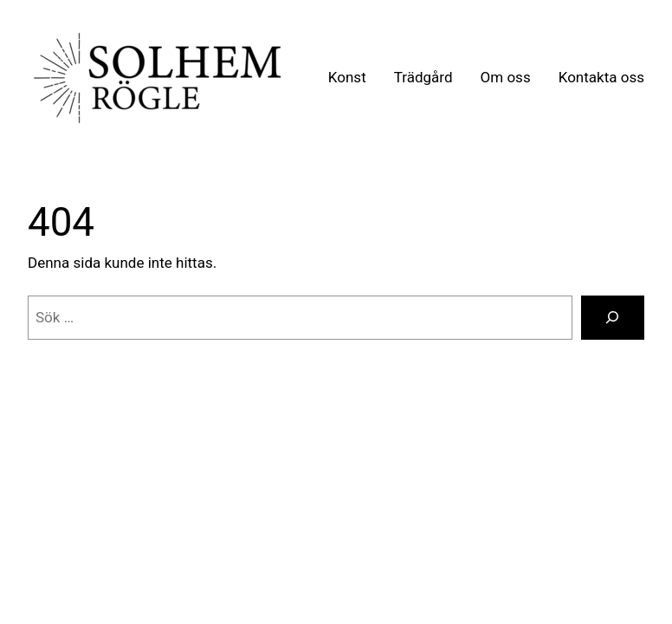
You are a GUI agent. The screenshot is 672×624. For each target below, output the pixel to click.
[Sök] (613, 318)
